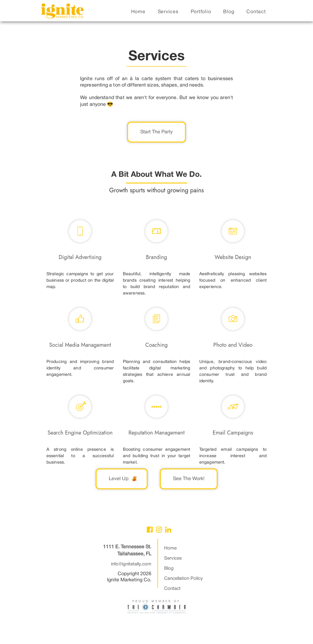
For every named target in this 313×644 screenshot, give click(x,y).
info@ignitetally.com (131, 564)
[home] (62, 12)
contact (256, 12)
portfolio (201, 12)
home (138, 12)
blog (229, 12)
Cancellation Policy (184, 579)
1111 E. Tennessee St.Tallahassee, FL (127, 551)
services (168, 12)
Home (170, 548)
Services (173, 558)
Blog (169, 568)
